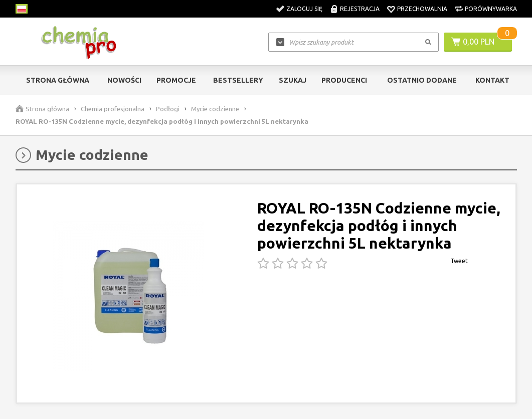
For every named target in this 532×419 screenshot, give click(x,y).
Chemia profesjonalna (113, 109)
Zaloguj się (304, 9)
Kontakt (492, 80)
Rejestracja (360, 9)
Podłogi (168, 109)
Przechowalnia (422, 9)
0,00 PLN (479, 42)
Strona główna (58, 80)
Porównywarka (491, 9)
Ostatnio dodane (422, 80)
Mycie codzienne (215, 109)
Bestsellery (238, 80)
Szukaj (293, 80)
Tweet (459, 261)
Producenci (344, 80)
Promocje (176, 80)
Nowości (124, 80)
